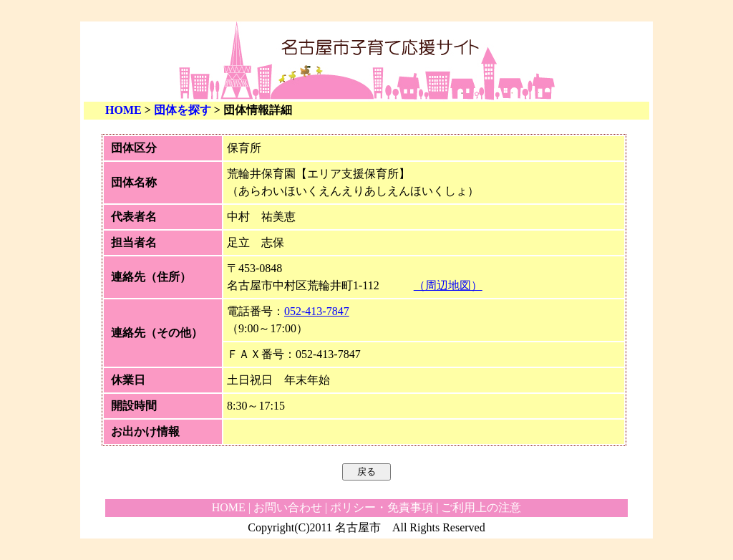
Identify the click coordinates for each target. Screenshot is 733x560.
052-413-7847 (317, 311)
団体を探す (183, 110)
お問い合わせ (288, 507)
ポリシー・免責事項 (382, 507)
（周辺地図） (448, 285)
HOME (123, 110)
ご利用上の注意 (481, 507)
